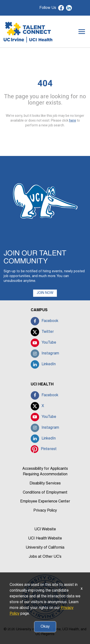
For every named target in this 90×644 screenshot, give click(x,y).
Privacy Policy (45, 511)
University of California (45, 548)
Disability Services (45, 483)
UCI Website (45, 529)
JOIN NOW (45, 293)
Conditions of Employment (45, 493)
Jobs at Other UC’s (45, 557)
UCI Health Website (45, 539)
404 (45, 83)
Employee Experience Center (45, 502)
